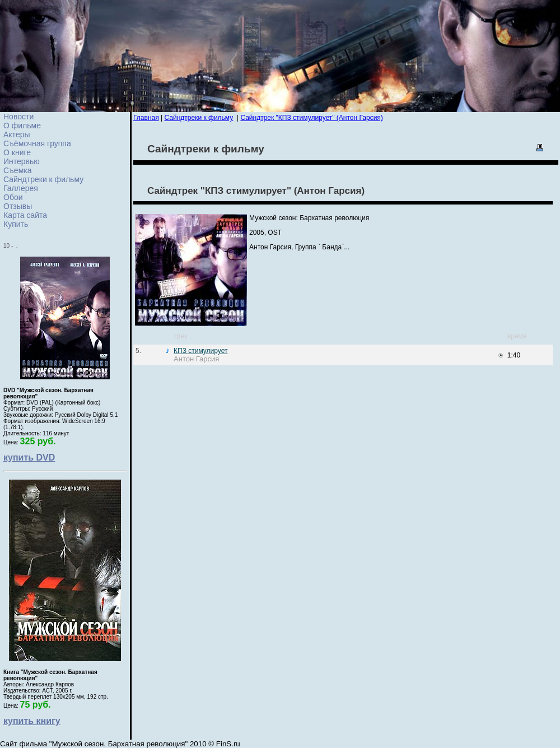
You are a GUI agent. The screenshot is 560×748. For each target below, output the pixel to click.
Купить (16, 224)
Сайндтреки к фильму (43, 179)
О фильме (22, 126)
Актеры (17, 134)
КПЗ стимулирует (200, 351)
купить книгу (32, 721)
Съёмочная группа (37, 143)
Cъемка (18, 170)
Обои (13, 197)
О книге (17, 152)
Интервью (22, 161)
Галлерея (21, 188)
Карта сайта (25, 215)
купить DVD (29, 457)
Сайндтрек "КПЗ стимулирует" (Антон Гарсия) (311, 118)
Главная (146, 118)
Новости (18, 117)
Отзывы (18, 206)
